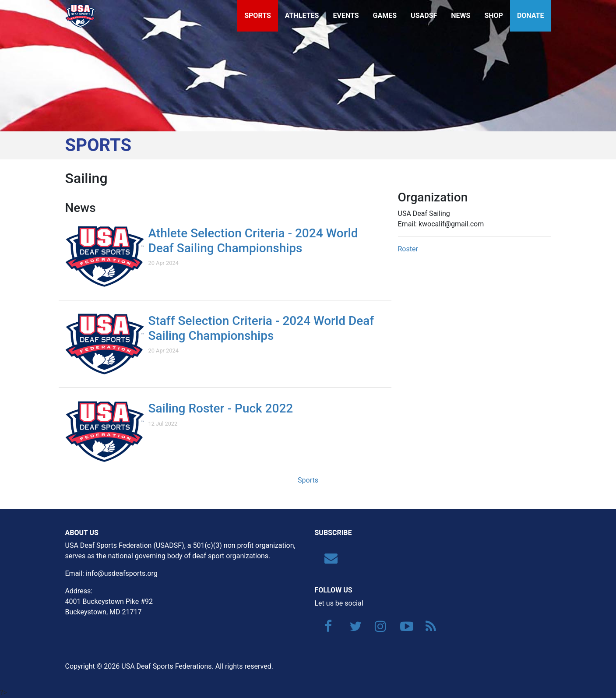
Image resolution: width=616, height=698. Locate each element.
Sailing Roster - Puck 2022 (221, 408)
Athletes (302, 16)
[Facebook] (327, 629)
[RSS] (428, 629)
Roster (408, 249)
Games (385, 16)
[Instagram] (377, 629)
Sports (258, 16)
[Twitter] (352, 629)
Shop (494, 16)
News (461, 16)
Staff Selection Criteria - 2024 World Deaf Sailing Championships (261, 328)
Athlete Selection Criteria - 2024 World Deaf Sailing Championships (253, 241)
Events (346, 16)
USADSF (424, 16)
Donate (531, 16)
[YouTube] (402, 629)
